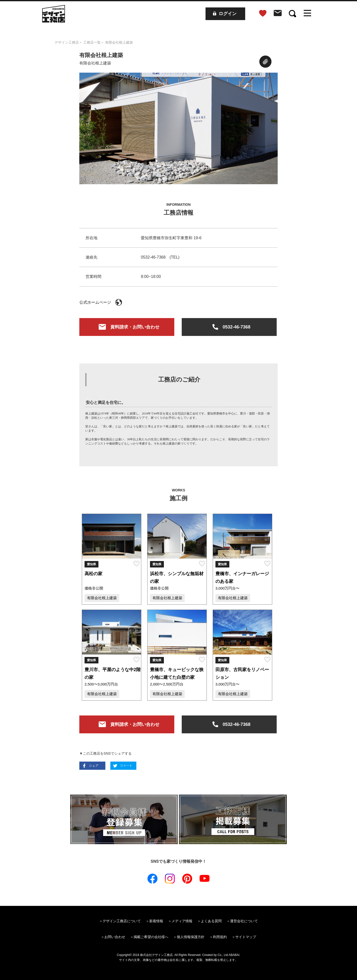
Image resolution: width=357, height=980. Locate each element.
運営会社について (244, 921)
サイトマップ (246, 937)
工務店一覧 (92, 42)
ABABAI (234, 955)
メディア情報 (182, 921)
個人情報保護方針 (191, 937)
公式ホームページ (101, 302)
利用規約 (220, 937)
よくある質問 (211, 921)
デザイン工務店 (67, 42)
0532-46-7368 (229, 327)
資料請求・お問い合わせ (127, 327)
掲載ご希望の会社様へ (151, 937)
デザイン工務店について (122, 921)
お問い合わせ (115, 937)
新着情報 (156, 921)
